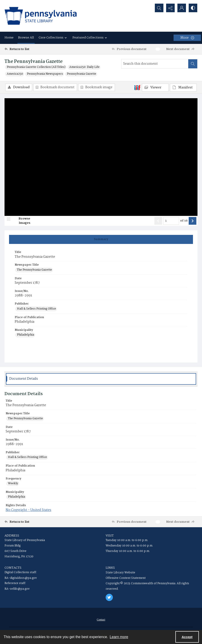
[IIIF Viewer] (155, 88)
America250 (15, 74)
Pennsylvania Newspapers (45, 74)
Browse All (26, 38)
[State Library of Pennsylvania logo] (41, 16)
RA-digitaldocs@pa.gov (21, 578)
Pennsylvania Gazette (81, 74)
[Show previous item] (158, 221)
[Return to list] (30, 49)
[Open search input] (159, 8)
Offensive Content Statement (126, 578)
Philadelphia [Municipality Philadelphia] (26, 335)
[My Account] (182, 8)
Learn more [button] (119, 637)
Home (9, 38)
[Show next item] (193, 221)
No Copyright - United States (28, 510)
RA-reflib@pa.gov (17, 589)
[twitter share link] (109, 597)
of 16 (184, 221)
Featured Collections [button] (90, 38)
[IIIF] (137, 87)
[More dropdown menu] (187, 38)
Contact (101, 620)
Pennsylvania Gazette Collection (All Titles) (36, 67)
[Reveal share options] (170, 8)
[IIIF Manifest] (183, 88)
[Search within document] (193, 64)
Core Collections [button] (53, 38)
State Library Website (120, 573)
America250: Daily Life (84, 67)
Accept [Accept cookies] (187, 637)
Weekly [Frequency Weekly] (13, 484)
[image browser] (21, 221)
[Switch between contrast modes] (193, 8)
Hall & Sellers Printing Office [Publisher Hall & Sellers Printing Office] (36, 309)
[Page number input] (171, 221)
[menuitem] (101, 620)
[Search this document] (155, 64)
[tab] (101, 239)
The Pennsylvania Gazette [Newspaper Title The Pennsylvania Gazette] (34, 270)
